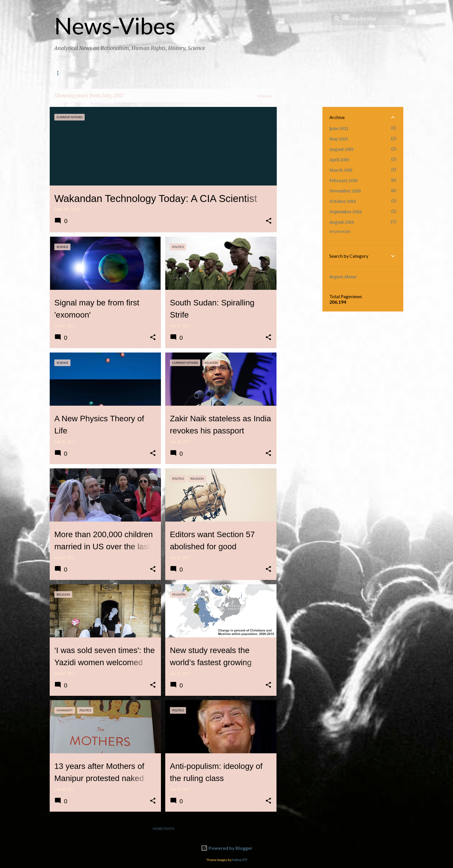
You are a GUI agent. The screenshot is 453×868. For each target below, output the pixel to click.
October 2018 (343, 201)
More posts (163, 829)
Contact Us (89, 73)
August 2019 (341, 149)
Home (60, 73)
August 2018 (342, 222)
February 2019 (344, 181)
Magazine (123, 73)
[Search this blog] (373, 18)
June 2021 (339, 129)
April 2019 (339, 160)
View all (265, 96)
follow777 (240, 860)
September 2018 (346, 212)
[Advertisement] (300, 194)
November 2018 (345, 191)
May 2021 (339, 139)
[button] (269, 221)
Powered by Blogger (227, 848)
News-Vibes (115, 25)
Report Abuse (343, 277)
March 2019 (341, 170)
